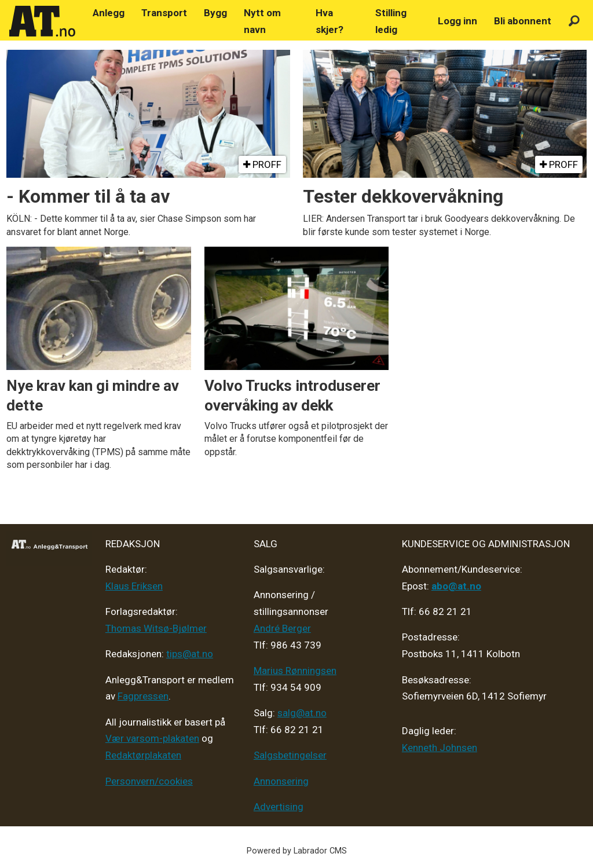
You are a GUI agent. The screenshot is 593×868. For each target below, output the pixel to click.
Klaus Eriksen (134, 586)
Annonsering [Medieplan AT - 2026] (281, 781)
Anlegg (109, 13)
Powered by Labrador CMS (297, 851)
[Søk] (574, 21)
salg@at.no (302, 713)
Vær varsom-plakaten (152, 738)
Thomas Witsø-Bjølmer (156, 628)
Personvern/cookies (149, 781)
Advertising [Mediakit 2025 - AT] (279, 807)
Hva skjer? (330, 21)
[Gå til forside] (42, 21)
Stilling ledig (391, 21)
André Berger (282, 628)
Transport (164, 13)
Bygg (215, 13)
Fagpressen (143, 696)
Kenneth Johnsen (440, 748)
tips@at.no (190, 654)
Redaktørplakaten (143, 755)
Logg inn (457, 21)
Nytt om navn (262, 21)
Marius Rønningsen (295, 671)
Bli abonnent (523, 21)
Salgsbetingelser (290, 755)
